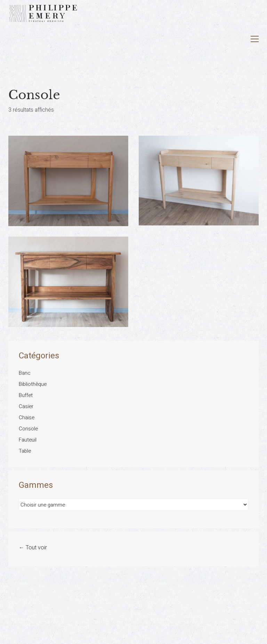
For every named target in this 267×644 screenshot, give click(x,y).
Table (25, 451)
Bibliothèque (33, 384)
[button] (255, 39)
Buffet (26, 395)
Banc (25, 373)
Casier (26, 406)
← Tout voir (33, 548)
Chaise (27, 418)
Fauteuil (28, 440)
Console (28, 429)
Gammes (36, 485)
